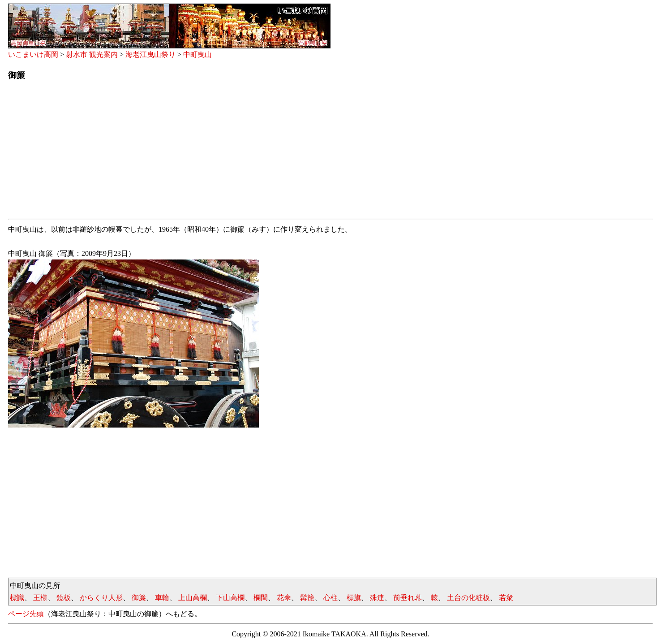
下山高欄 (230, 598)
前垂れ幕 (408, 598)
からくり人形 (101, 598)
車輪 (162, 598)
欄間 (261, 598)
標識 (17, 598)
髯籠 (307, 598)
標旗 (354, 598)
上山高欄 (193, 598)
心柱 (330, 598)
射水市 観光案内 (92, 54)
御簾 (139, 598)
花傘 (284, 598)
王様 (40, 598)
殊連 (377, 598)
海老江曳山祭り (150, 54)
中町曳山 (197, 54)
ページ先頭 (26, 614)
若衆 (506, 598)
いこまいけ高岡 (33, 54)
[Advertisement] (277, 152)
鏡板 (64, 598)
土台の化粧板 (468, 598)
